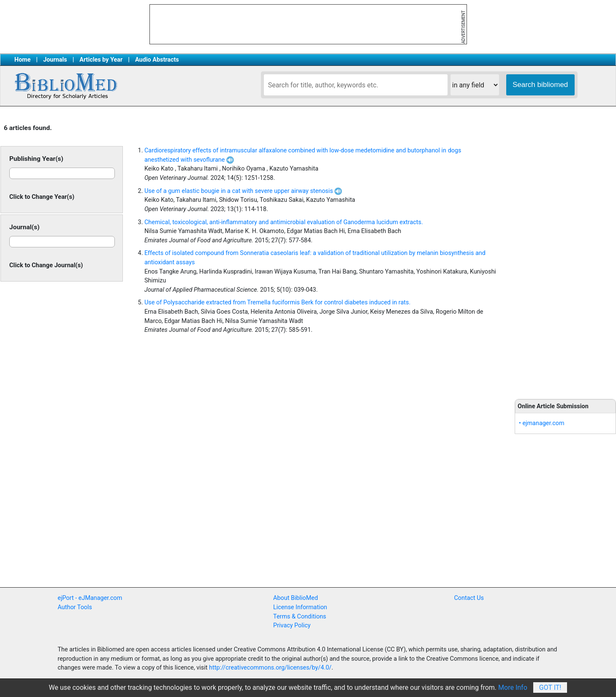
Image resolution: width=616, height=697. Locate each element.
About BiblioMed (296, 598)
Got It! (550, 688)
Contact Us (469, 598)
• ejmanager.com (542, 423)
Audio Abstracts (157, 60)
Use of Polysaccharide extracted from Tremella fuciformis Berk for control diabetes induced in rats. (277, 302)
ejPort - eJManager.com (90, 598)
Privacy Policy (292, 625)
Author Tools (75, 607)
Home (23, 60)
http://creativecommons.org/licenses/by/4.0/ (270, 668)
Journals (55, 60)
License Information (300, 607)
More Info (513, 688)
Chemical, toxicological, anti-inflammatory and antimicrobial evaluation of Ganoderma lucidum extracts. (284, 222)
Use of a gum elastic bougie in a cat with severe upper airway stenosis (243, 191)
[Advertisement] (565, 253)
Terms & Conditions (300, 617)
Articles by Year (101, 60)
